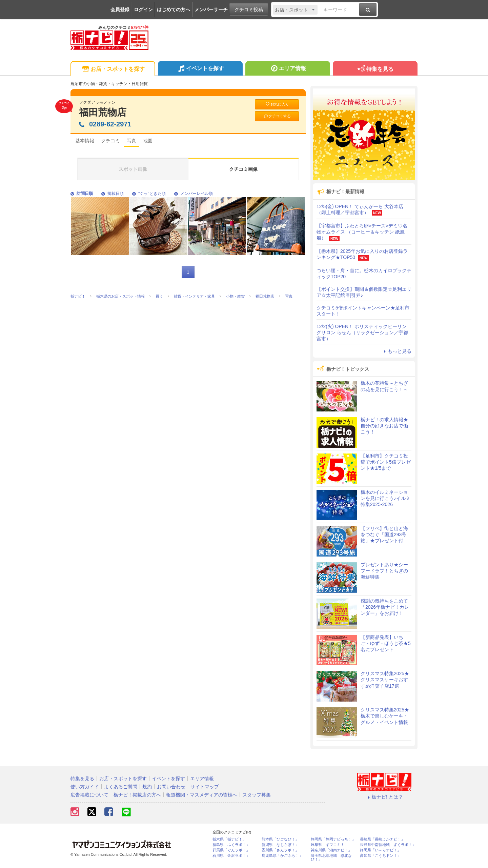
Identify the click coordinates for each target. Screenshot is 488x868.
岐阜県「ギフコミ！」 (329, 845)
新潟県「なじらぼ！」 (280, 845)
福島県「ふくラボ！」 (231, 845)
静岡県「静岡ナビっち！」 (333, 839)
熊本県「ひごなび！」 (280, 839)
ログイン (143, 9)
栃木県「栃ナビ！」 (229, 839)
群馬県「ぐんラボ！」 (231, 850)
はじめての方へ (174, 9)
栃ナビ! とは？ (384, 797)
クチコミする (277, 116)
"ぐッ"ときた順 (149, 194)
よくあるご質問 (121, 787)
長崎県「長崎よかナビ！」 (382, 839)
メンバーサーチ (211, 9)
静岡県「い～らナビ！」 (380, 850)
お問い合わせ (171, 787)
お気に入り (277, 104)
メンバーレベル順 (194, 194)
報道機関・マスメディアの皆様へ (202, 795)
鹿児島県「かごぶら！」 (282, 856)
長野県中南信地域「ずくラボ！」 (388, 845)
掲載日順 (113, 194)
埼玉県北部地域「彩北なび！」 (331, 857)
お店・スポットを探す (113, 69)
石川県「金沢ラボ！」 (231, 856)
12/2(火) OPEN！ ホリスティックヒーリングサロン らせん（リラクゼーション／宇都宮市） (362, 332)
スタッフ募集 (257, 795)
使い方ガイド (85, 787)
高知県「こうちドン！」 (380, 856)
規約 (147, 787)
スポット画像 (133, 169)
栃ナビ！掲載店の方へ (137, 795)
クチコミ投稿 (249, 9)
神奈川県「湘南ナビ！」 (331, 850)
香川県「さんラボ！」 (280, 850)
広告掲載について (89, 795)
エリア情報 (288, 69)
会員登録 (120, 9)
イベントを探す (200, 69)
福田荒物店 (103, 112)
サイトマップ (205, 787)
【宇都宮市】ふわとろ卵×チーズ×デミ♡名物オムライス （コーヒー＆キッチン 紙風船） (362, 232)
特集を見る (375, 69)
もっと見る (396, 351)
